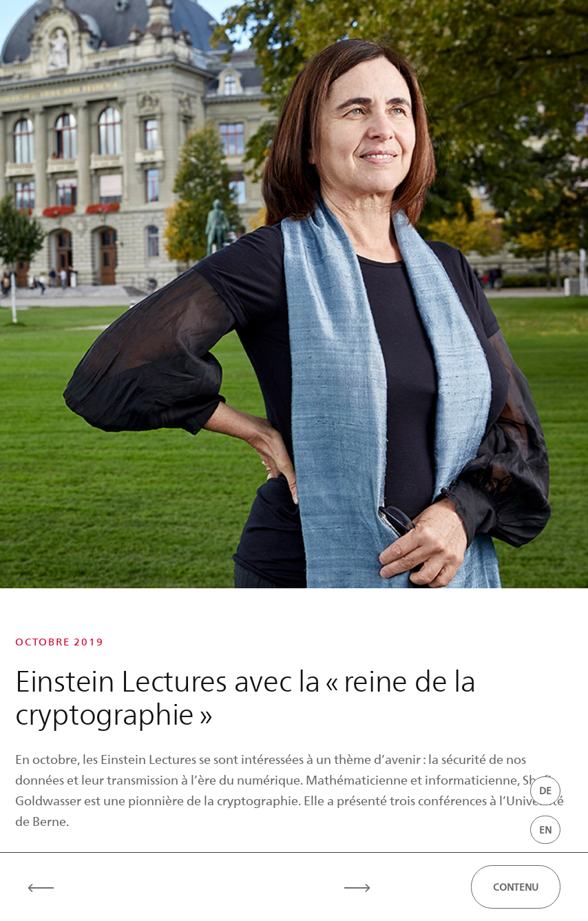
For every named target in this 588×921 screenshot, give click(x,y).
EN (545, 830)
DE (545, 790)
